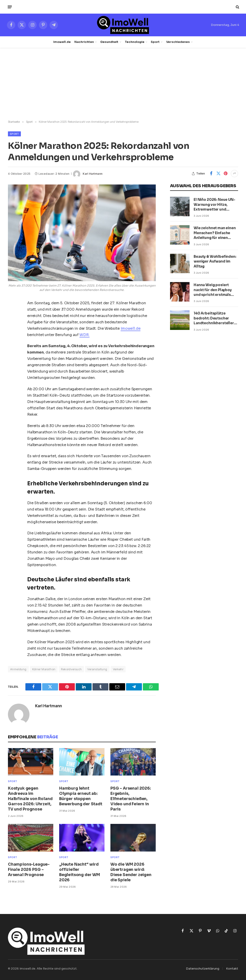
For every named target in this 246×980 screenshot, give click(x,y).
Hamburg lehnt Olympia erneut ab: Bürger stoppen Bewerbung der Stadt (81, 796)
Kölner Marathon (44, 669)
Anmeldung (18, 669)
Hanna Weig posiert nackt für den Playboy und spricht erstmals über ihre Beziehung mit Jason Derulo (215, 290)
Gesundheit (109, 42)
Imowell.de (62, 42)
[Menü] (10, 7)
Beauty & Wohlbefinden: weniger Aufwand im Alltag (215, 261)
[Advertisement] (123, 84)
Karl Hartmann (93, 174)
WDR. (84, 335)
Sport (155, 42)
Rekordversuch (71, 669)
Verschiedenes (178, 42)
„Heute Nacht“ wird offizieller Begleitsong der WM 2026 (80, 872)
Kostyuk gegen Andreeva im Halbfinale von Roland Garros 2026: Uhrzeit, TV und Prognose (30, 799)
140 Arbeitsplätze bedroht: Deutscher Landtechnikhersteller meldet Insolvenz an (214, 318)
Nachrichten (84, 42)
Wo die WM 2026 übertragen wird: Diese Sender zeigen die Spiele (131, 872)
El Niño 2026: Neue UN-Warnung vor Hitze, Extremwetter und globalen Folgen (214, 205)
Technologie (135, 42)
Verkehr (118, 669)
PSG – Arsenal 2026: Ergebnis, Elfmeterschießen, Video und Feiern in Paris (131, 799)
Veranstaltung (97, 669)
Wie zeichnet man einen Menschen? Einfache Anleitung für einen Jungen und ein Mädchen (215, 233)
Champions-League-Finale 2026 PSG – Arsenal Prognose (29, 870)
